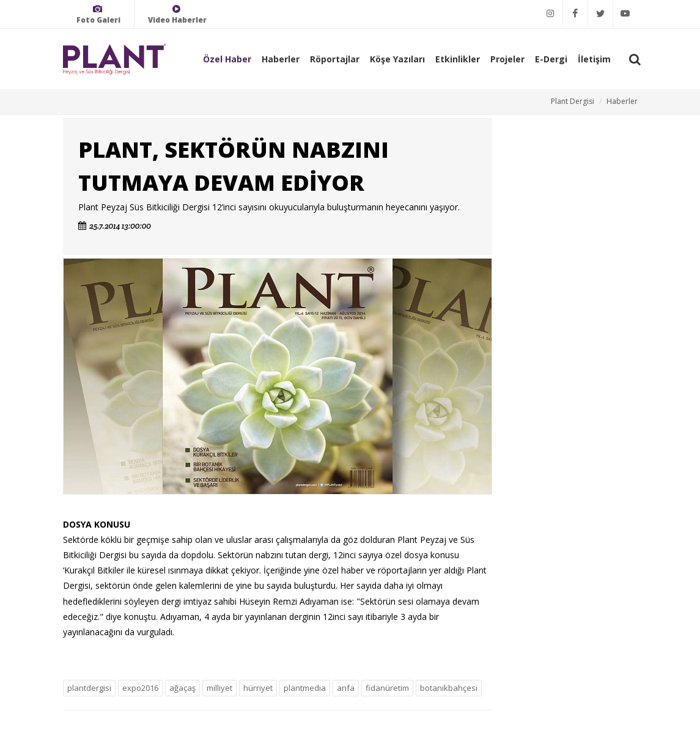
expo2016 (140, 688)
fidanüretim (387, 688)
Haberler (281, 59)
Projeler (507, 59)
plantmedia (305, 688)
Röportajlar (335, 59)
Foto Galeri (98, 14)
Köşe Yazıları (397, 59)
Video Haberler (177, 14)
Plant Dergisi (573, 101)
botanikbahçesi (449, 688)
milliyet (219, 688)
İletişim (594, 59)
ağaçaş (182, 688)
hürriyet (258, 688)
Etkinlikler (458, 59)
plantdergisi (89, 688)
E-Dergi (551, 59)
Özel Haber (227, 59)
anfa (346, 688)
